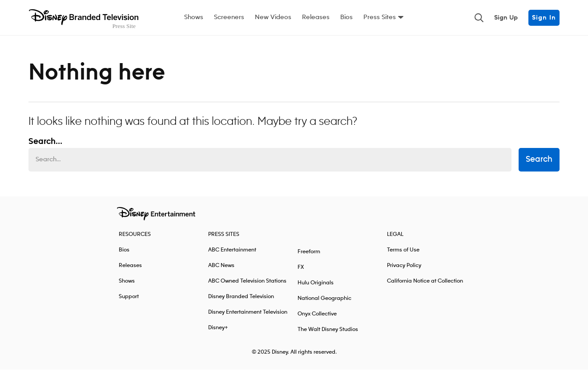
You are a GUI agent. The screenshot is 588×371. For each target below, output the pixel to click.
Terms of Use (403, 251)
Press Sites (380, 17)
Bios (346, 17)
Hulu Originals (316, 284)
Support (129, 298)
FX (301, 269)
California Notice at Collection (425, 282)
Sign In (544, 18)
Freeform (309, 253)
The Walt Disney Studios (328, 331)
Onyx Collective (317, 315)
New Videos (273, 17)
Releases (316, 17)
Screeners (229, 17)
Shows (194, 17)
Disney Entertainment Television (248, 313)
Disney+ (218, 329)
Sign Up (506, 18)
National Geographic (324, 300)
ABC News (221, 267)
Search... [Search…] (45, 143)
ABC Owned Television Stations (247, 282)
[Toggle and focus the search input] (479, 18)
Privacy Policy (404, 267)
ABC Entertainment (232, 251)
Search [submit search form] (539, 161)
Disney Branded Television (241, 298)
